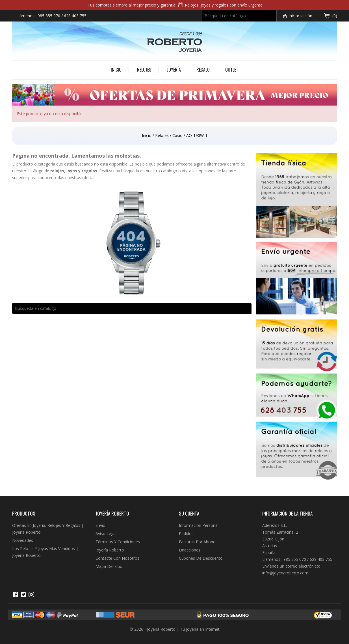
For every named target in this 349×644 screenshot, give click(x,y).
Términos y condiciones (118, 542)
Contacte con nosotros (117, 558)
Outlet (232, 70)
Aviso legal (106, 534)
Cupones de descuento (201, 558)
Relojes (144, 70)
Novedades (23, 540)
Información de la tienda (287, 513)
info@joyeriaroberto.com (285, 573)
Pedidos (186, 534)
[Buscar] (239, 16)
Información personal (199, 525)
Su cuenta (189, 513)
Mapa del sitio (109, 566)
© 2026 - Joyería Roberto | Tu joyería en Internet (175, 629)
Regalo (203, 70)
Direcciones (190, 550)
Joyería (174, 70)
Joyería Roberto (110, 550)
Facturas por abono (197, 542)
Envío (100, 525)
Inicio (116, 70)
